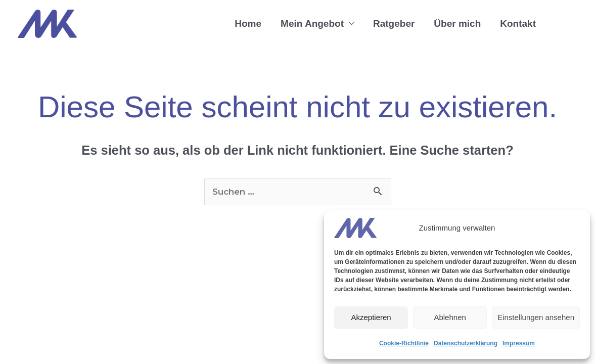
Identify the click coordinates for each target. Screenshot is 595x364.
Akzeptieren (371, 317)
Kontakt (518, 24)
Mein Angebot (312, 24)
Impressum (519, 343)
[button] (561, 24)
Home (248, 24)
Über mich (457, 24)
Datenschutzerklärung (466, 343)
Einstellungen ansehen (536, 317)
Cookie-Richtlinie (404, 343)
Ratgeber (394, 24)
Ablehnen (450, 317)
